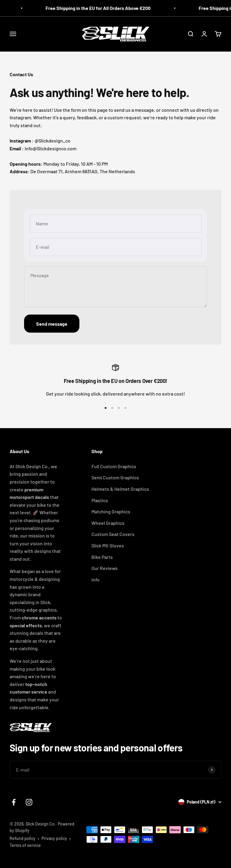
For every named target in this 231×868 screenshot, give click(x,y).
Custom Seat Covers (113, 534)
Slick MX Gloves (108, 545)
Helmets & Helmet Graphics (120, 489)
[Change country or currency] (200, 802)
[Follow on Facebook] (14, 802)
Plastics (100, 500)
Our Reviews (105, 568)
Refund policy (23, 838)
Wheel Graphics (108, 523)
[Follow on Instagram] (29, 802)
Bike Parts (102, 557)
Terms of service (25, 845)
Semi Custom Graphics (115, 477)
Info (95, 580)
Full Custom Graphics (114, 466)
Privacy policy (54, 838)
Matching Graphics (111, 511)
